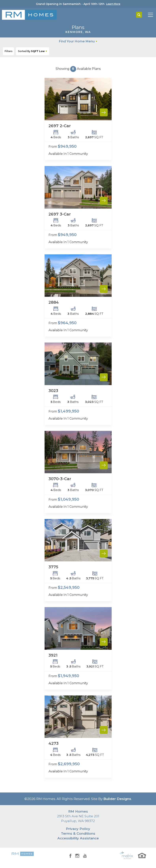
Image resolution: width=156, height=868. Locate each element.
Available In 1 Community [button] (68, 154)
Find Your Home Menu (77, 41)
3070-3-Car (60, 479)
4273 (54, 743)
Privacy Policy (78, 829)
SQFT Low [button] (31, 51)
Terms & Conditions (78, 833)
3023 (53, 391)
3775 (53, 567)
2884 (54, 302)
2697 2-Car (60, 126)
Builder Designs (117, 799)
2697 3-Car (60, 214)
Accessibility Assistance (78, 838)
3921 (53, 655)
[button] (139, 15)
